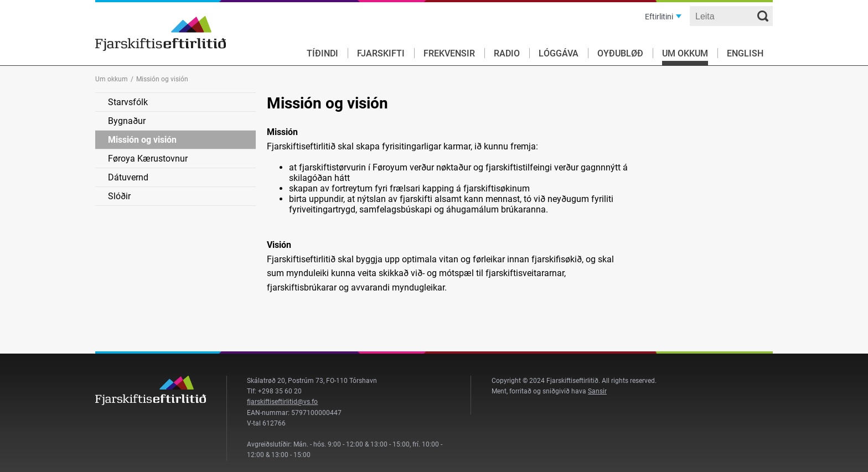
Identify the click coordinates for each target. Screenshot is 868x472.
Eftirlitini (659, 17)
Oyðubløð (620, 53)
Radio (507, 53)
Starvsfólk (128, 102)
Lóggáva (559, 53)
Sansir (597, 391)
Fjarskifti (381, 53)
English (745, 53)
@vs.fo (308, 402)
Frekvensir (449, 53)
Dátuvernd (128, 177)
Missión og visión (142, 140)
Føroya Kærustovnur (148, 159)
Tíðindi (322, 53)
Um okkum (685, 53)
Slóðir (119, 196)
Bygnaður (127, 121)
